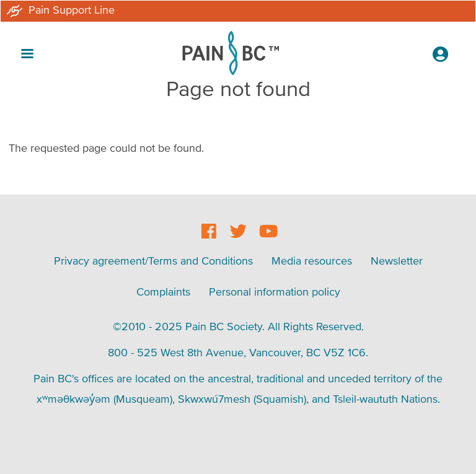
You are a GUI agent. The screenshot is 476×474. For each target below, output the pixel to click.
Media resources (312, 261)
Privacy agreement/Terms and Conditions (153, 261)
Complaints (163, 292)
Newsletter (397, 261)
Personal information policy (275, 292)
